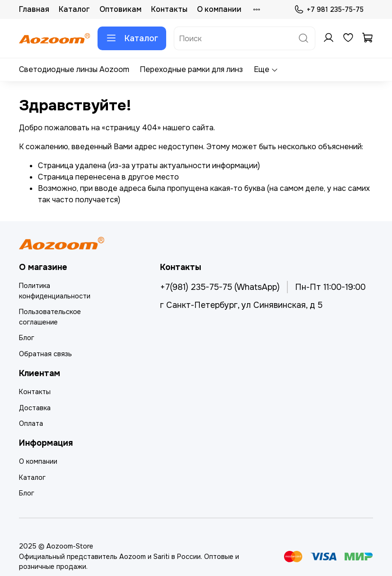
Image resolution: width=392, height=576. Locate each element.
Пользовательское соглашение (50, 317)
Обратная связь (45, 354)
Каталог (74, 9)
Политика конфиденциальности (55, 291)
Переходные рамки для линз (191, 69)
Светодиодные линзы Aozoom (74, 69)
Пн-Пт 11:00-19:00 (330, 287)
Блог (27, 338)
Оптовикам (120, 9)
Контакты (169, 9)
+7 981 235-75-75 (329, 10)
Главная (34, 9)
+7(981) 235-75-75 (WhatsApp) (220, 287)
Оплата (31, 423)
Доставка (35, 408)
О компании (219, 9)
